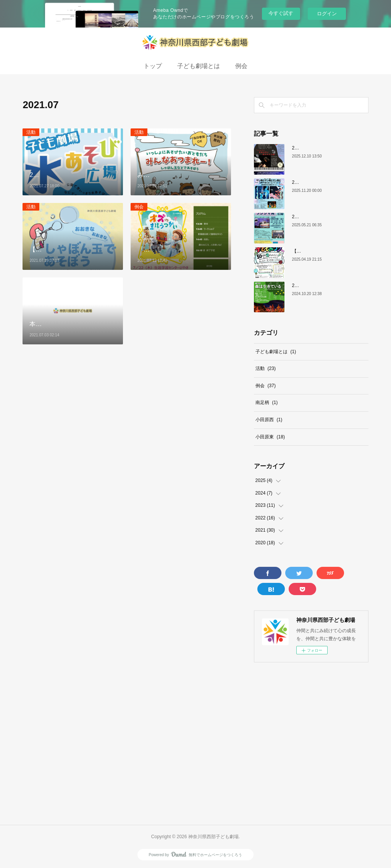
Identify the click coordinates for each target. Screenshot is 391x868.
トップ (153, 66)
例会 (241, 66)
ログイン (327, 14)
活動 (31, 132)
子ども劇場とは (199, 66)
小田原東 (270, 437)
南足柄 (267, 402)
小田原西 (269, 420)
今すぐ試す (281, 13)
